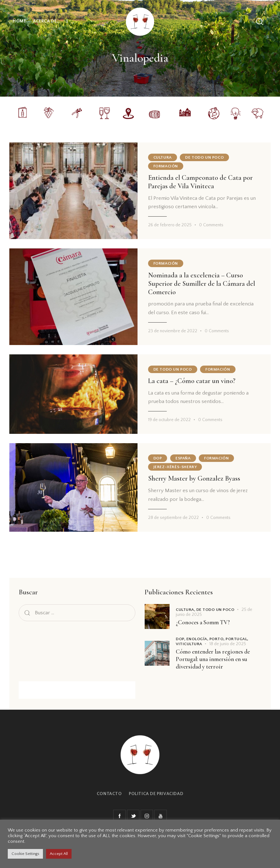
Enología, (198, 639)
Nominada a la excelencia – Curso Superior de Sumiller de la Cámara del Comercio (202, 284)
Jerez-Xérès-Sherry (175, 467)
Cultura (163, 157)
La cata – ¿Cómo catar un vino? (192, 381)
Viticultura (189, 644)
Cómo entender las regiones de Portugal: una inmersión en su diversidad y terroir (213, 659)
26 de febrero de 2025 (170, 225)
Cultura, (186, 610)
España (183, 458)
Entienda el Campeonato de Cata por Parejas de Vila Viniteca (200, 182)
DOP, (181, 639)
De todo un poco (204, 157)
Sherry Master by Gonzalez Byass (194, 478)
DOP (158, 458)
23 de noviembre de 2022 (173, 331)
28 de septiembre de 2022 (173, 518)
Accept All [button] (59, 854)
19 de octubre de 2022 (169, 420)
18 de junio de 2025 (228, 644)
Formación (166, 166)
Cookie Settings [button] (25, 854)
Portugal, (237, 639)
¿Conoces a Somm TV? (203, 622)
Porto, (218, 639)
